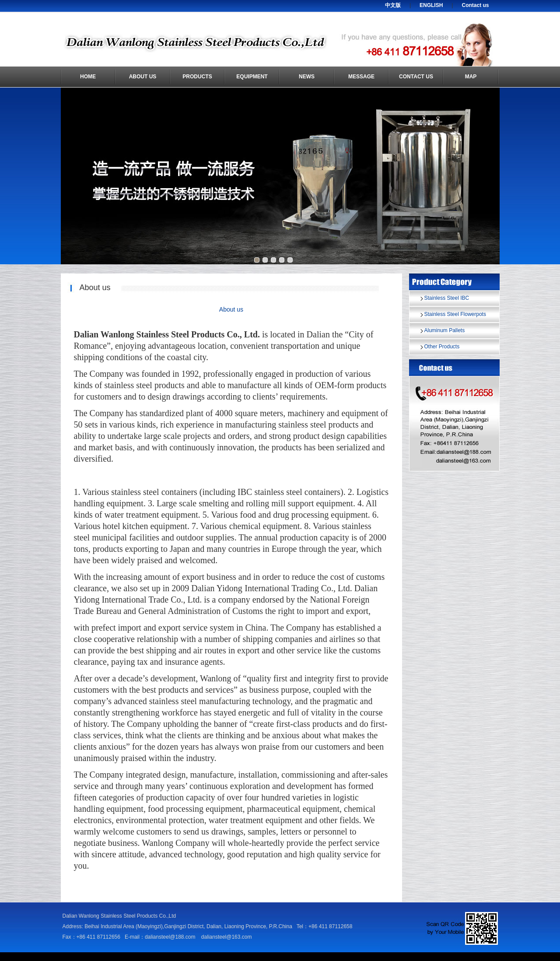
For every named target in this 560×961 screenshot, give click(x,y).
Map (471, 77)
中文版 (393, 5)
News (307, 77)
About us (143, 77)
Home (88, 77)
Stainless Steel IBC (447, 298)
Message (361, 77)
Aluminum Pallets (445, 330)
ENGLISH (431, 5)
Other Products (442, 347)
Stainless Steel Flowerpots (455, 314)
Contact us (475, 5)
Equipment (252, 77)
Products (197, 77)
